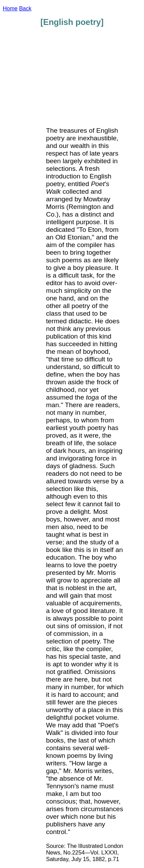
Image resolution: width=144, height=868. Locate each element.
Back (25, 8)
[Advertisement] (97, 80)
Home (10, 8)
